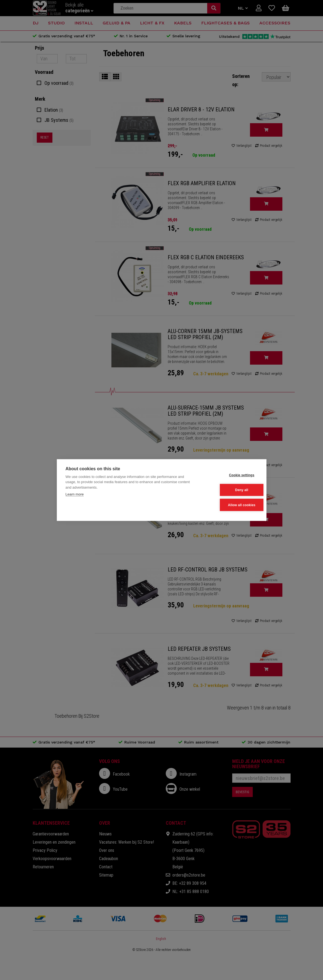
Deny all (231, 490)
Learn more (75, 495)
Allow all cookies (231, 505)
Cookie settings (231, 475)
